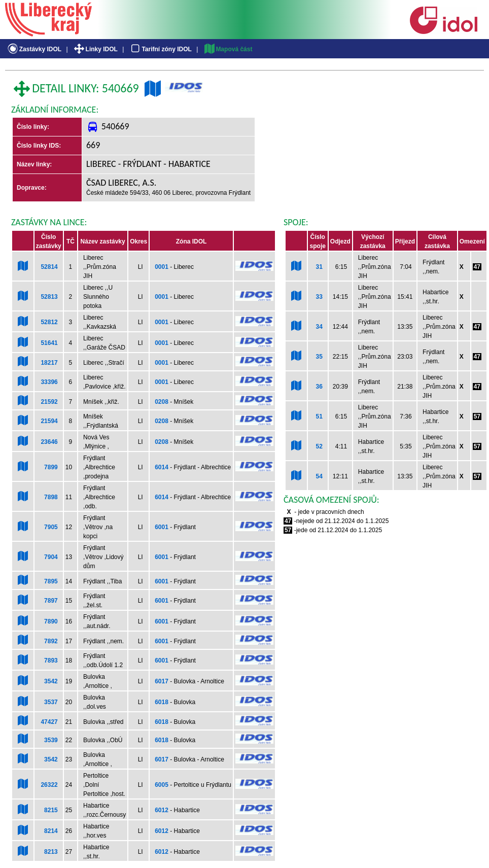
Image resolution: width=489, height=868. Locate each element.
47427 (49, 722)
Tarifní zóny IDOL (160, 49)
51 (319, 416)
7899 (51, 467)
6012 (162, 810)
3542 (51, 681)
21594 (49, 421)
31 (319, 267)
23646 (49, 442)
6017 (162, 681)
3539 (51, 740)
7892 (51, 641)
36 (319, 387)
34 (319, 327)
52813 (49, 297)
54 (319, 476)
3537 (51, 702)
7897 (51, 601)
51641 (49, 343)
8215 (51, 810)
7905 (51, 527)
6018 (162, 702)
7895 (51, 581)
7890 (51, 621)
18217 (49, 363)
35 (319, 357)
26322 (49, 785)
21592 (49, 402)
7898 (51, 497)
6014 (162, 467)
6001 (162, 527)
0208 (162, 402)
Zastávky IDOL (34, 49)
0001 (162, 267)
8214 (51, 831)
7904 (51, 557)
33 (319, 297)
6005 (162, 785)
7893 (51, 661)
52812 (49, 322)
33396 (49, 382)
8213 (51, 852)
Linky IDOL (95, 49)
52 (319, 446)
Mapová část (228, 49)
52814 (49, 267)
